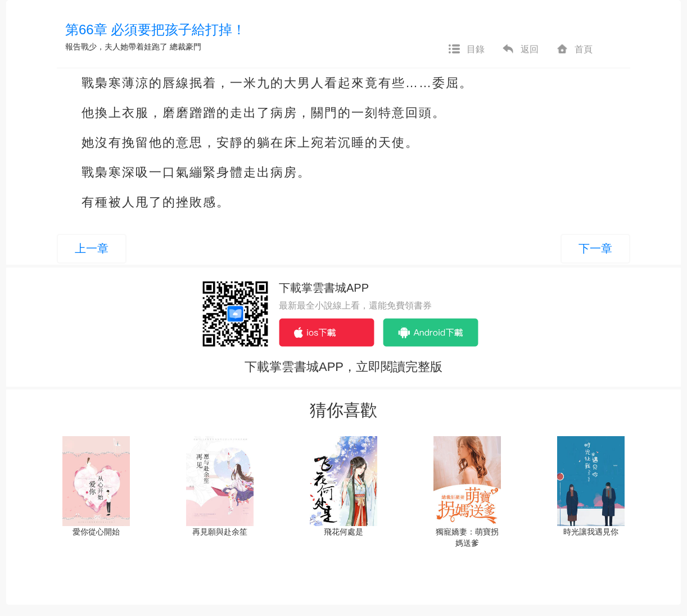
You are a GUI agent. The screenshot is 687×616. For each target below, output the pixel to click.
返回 (520, 49)
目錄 (466, 49)
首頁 (574, 49)
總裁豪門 (186, 47)
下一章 (595, 248)
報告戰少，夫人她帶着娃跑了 (116, 47)
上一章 (92, 248)
